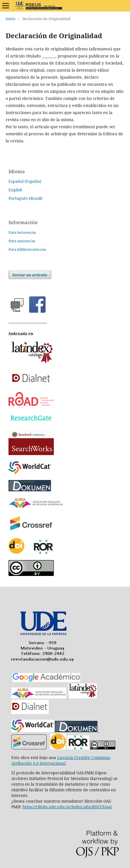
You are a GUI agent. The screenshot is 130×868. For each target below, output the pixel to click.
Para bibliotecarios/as (27, 249)
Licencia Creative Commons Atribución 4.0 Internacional (61, 760)
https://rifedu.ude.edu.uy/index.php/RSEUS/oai (67, 807)
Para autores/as (22, 241)
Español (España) (25, 181)
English (15, 190)
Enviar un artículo (30, 275)
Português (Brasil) (25, 198)
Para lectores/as (22, 232)
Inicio (11, 19)
